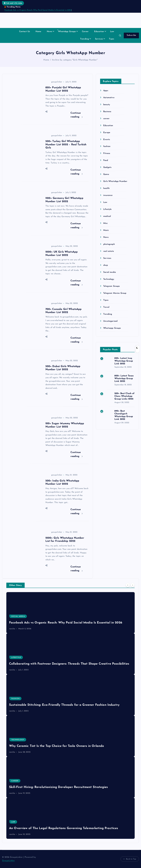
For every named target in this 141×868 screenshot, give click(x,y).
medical (107, 216)
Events (107, 140)
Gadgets (107, 167)
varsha (12, 629)
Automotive (109, 98)
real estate (109, 251)
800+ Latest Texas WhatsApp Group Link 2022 (124, 379)
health (106, 188)
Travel (106, 307)
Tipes (111, 39)
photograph (109, 244)
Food (106, 160)
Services (99, 39)
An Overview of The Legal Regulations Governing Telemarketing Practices (64, 828)
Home (38, 32)
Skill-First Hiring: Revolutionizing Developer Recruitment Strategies (58, 787)
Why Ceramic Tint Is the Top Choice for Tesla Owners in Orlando (57, 746)
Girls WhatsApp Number (115, 181)
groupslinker (54, 82)
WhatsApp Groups (67, 32)
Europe (107, 133)
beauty (107, 105)
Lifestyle (107, 209)
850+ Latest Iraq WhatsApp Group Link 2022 (124, 361)
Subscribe (131, 35)
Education (99, 32)
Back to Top (130, 859)
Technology (109, 279)
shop (106, 265)
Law (112, 32)
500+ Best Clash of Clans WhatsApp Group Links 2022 (124, 396)
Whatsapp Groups (112, 328)
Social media (110, 272)
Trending (84, 39)
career (106, 119)
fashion (107, 146)
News (49, 32)
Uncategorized (110, 321)
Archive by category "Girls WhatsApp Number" (75, 60)
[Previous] (128, 585)
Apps (106, 91)
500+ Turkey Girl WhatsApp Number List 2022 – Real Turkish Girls (66, 145)
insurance (108, 195)
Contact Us (25, 32)
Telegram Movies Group (115, 293)
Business (107, 112)
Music (106, 230)
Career (85, 32)
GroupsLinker (8, 861)
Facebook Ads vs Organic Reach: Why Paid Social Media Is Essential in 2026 (38, 10)
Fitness (107, 153)
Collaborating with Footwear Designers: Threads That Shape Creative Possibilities (69, 664)
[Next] (133, 585)
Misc (105, 223)
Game (106, 174)
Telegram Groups (111, 286)
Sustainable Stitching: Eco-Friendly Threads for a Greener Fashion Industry (64, 705)
